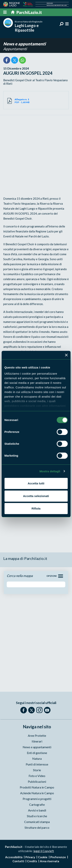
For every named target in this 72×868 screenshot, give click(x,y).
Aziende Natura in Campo (37, 793)
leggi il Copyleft (44, 851)
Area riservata (50, 861)
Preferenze (58, 857)
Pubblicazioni (37, 781)
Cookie (43, 857)
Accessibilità (14, 857)
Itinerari (37, 741)
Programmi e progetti (37, 799)
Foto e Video (37, 776)
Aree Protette (37, 736)
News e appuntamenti (24, 44)
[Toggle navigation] (61, 576)
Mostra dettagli (50, 471)
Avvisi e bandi (37, 810)
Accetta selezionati (36, 496)
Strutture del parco (37, 827)
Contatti (18, 861)
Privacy (30, 857)
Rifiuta (36, 508)
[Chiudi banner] (66, 355)
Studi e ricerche (37, 816)
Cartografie (37, 804)
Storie (37, 770)
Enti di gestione (37, 753)
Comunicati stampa (37, 822)
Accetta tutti (36, 483)
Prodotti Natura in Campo (37, 787)
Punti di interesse (37, 764)
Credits (32, 861)
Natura (37, 758)
